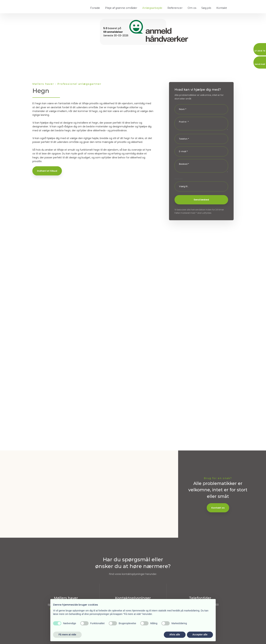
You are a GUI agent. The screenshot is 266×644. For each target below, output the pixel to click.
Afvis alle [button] (175, 635)
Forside (95, 8)
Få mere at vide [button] (67, 635)
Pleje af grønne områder (121, 8)
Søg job (206, 8)
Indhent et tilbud (47, 171)
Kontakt (222, 8)
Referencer (175, 8)
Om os (192, 8)
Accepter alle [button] (200, 635)
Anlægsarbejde (152, 8)
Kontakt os (218, 508)
